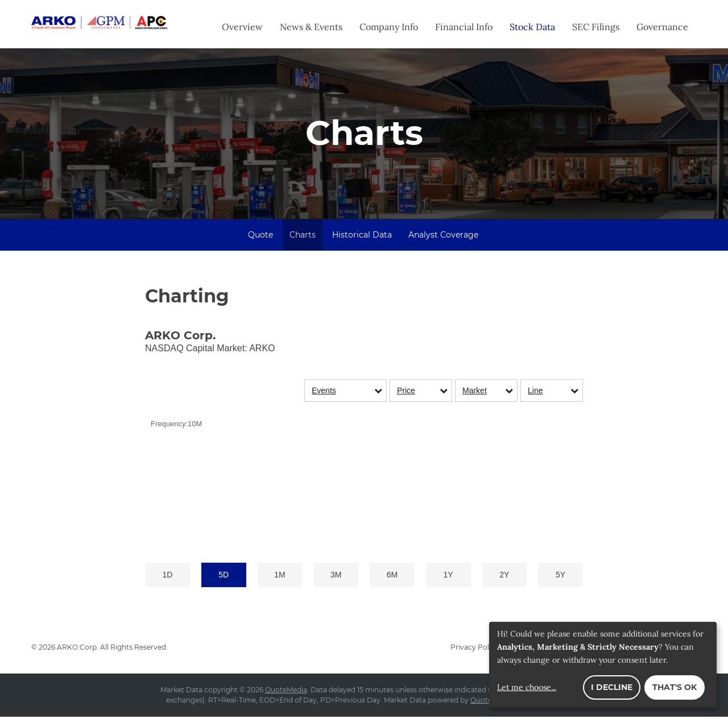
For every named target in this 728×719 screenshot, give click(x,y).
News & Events (311, 27)
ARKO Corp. (78, 649)
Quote (260, 237)
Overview (242, 27)
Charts (303, 237)
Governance (662, 27)
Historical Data (362, 237)
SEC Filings (596, 27)
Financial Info (464, 27)
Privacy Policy (475, 650)
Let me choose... (527, 687)
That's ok (675, 687)
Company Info (389, 27)
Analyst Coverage (443, 237)
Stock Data (532, 27)
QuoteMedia (286, 692)
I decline (612, 687)
